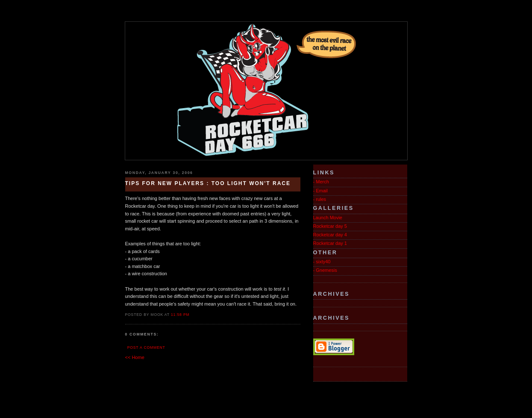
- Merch (321, 182)
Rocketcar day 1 (330, 243)
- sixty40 (322, 262)
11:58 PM (180, 315)
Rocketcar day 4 (330, 235)
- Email (320, 191)
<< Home (135, 357)
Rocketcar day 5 (330, 226)
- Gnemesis (325, 270)
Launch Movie (328, 218)
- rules (320, 199)
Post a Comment (146, 347)
